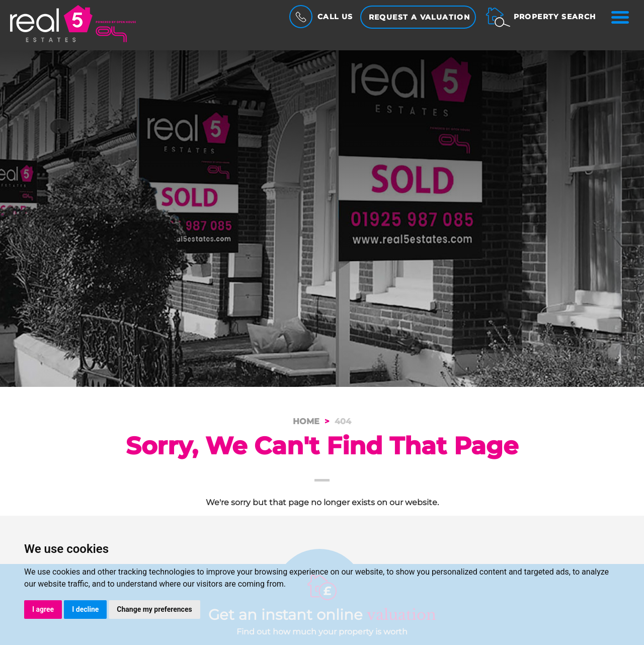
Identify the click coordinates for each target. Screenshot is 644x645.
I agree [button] (43, 609)
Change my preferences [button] (154, 609)
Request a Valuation (420, 17)
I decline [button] (85, 609)
